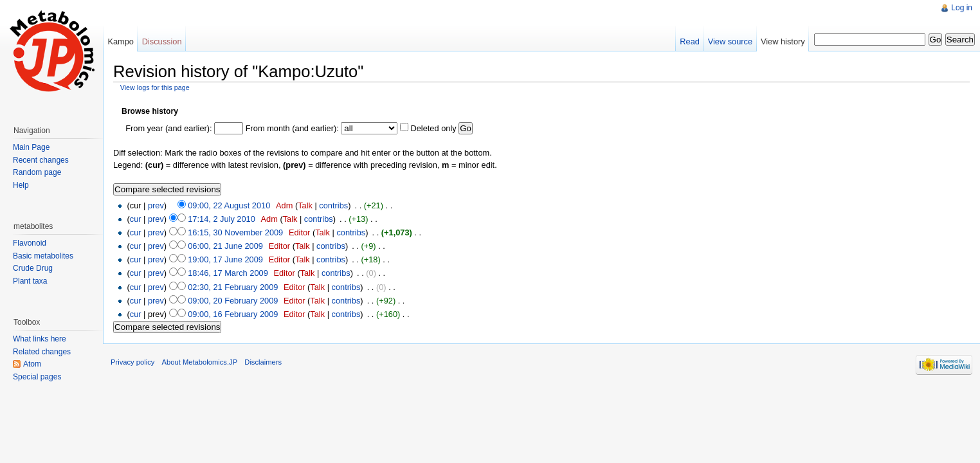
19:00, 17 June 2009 (225, 259)
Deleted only (433, 128)
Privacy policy (132, 362)
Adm (284, 205)
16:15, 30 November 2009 (235, 232)
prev (156, 205)
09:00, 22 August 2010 (229, 205)
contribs (333, 205)
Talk (305, 205)
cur (136, 219)
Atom (32, 364)
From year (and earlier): (168, 128)
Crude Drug (33, 268)
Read (690, 41)
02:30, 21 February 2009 (233, 287)
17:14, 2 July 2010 (222, 219)
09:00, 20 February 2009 (233, 301)
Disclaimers (263, 362)
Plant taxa (30, 281)
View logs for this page (155, 87)
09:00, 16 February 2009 (233, 314)
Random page (37, 172)
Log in (962, 8)
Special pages (37, 377)
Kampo (121, 41)
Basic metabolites (43, 256)
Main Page (31, 147)
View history (783, 41)
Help (21, 185)
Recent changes (41, 160)
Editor (299, 232)
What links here (40, 339)
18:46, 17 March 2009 (228, 273)
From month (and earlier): (292, 128)
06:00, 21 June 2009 (225, 246)
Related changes (42, 352)
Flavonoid (30, 243)
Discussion (162, 41)
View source (730, 41)
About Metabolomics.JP (200, 362)
